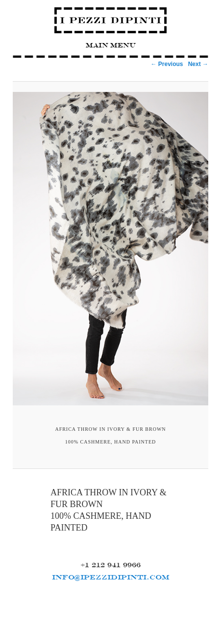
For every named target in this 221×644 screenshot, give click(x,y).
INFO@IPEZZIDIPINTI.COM (111, 577)
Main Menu (111, 45)
